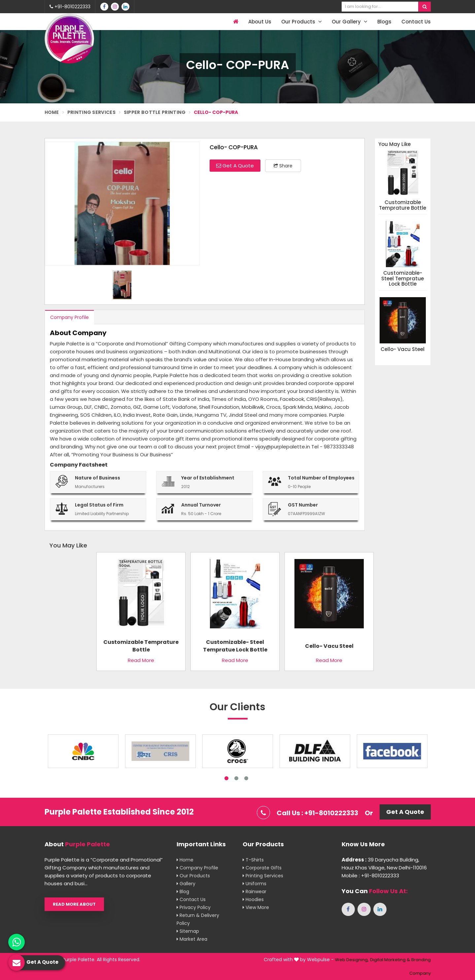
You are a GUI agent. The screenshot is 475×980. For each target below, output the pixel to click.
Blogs (384, 22)
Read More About (74, 904)
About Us (260, 22)
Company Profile (69, 317)
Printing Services (91, 112)
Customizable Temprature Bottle (403, 205)
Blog (183, 892)
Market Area (192, 939)
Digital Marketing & (390, 960)
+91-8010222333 (70, 7)
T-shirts (253, 860)
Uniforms (254, 884)
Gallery (186, 884)
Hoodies (253, 899)
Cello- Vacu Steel (403, 350)
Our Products (302, 22)
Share (283, 166)
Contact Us (416, 22)
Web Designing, (352, 960)
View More (256, 907)
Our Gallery (350, 22)
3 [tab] (246, 778)
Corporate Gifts (262, 868)
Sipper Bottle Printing (155, 112)
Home (52, 112)
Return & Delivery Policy (198, 919)
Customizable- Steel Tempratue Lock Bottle (403, 279)
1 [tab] (226, 778)
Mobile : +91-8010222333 (370, 875)
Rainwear (254, 892)
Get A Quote (235, 166)
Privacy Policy (194, 907)
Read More (141, 660)
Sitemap (188, 931)
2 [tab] (236, 778)
